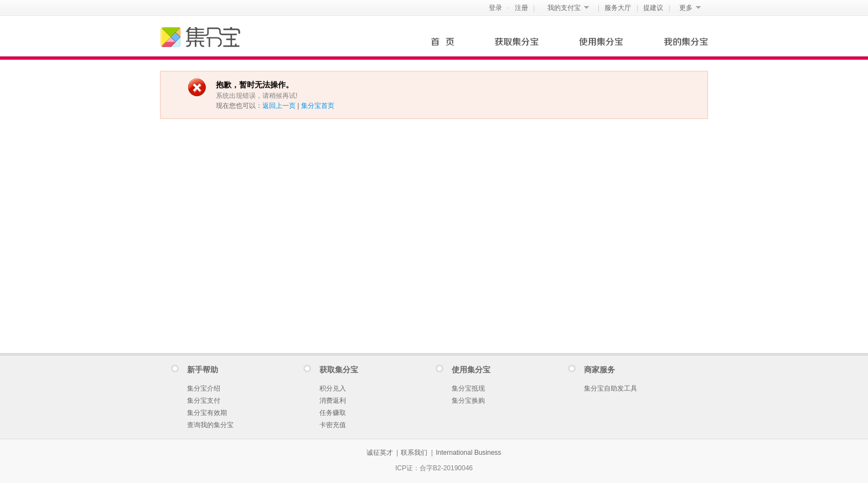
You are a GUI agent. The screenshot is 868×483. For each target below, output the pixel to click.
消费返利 (333, 401)
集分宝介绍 (204, 388)
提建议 (653, 8)
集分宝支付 (204, 401)
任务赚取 (333, 413)
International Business (468, 453)
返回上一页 (279, 106)
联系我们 (414, 453)
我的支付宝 (564, 8)
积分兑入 (333, 388)
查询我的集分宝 (210, 425)
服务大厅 (618, 8)
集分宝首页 (318, 106)
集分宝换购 (468, 401)
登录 (495, 8)
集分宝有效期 (207, 413)
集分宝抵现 (468, 388)
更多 (686, 8)
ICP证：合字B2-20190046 (434, 468)
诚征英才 (380, 453)
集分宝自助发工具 (611, 388)
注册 (521, 8)
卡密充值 (333, 425)
